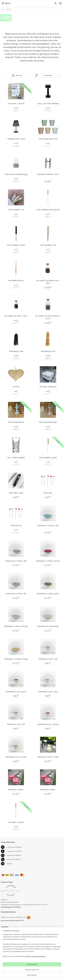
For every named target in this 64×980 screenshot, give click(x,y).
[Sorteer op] (47, 75)
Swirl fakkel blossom (16, 280)
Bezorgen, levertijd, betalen (11, 957)
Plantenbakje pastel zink (48, 139)
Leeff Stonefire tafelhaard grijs (16, 174)
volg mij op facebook (14, 851)
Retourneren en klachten (10, 959)
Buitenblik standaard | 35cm (48, 174)
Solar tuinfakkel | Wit (48, 245)
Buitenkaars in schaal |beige (48, 626)
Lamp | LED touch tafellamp (48, 103)
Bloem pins (48, 493)
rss (27, 976)
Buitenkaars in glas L (48, 789)
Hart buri (16, 387)
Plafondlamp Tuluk (16, 351)
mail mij (10, 864)
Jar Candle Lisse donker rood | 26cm (48, 282)
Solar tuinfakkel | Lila (16, 210)
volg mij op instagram (14, 847)
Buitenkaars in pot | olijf (48, 659)
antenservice (8, 950)
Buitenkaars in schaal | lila (16, 594)
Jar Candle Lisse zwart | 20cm (16, 316)
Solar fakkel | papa (16, 493)
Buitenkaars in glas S (16, 789)
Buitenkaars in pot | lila (16, 724)
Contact (4, 954)
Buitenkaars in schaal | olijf (16, 561)
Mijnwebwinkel (57, 976)
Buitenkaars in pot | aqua (48, 692)
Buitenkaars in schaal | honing (16, 659)
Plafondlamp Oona (48, 351)
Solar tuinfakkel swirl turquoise (48, 210)
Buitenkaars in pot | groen (16, 692)
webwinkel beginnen (36, 976)
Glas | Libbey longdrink (16, 457)
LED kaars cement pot (48, 387)
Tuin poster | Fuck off (16, 103)
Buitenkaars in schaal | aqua (48, 525)
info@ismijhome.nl (9, 941)
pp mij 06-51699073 (15, 855)
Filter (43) (17, 75)
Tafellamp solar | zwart (16, 139)
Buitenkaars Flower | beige (48, 757)
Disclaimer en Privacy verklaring (12, 964)
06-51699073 (7, 938)
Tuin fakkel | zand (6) (16, 822)
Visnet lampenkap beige (48, 422)
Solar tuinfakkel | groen (48, 457)
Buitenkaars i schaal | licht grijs (16, 626)
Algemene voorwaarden (10, 962)
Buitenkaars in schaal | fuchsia (48, 561)
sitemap (22, 976)
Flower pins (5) (16, 525)
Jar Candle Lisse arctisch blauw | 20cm (48, 317)
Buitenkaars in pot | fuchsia (48, 724)
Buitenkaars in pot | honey (16, 757)
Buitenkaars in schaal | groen (48, 594)
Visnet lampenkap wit (16, 422)
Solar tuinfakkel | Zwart (16, 245)
